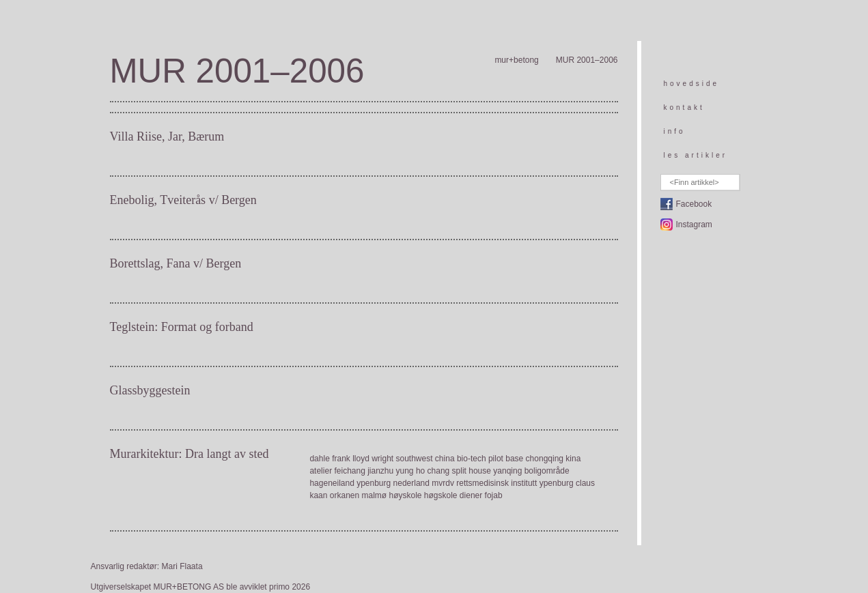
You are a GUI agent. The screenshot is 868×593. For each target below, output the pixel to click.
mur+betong (516, 60)
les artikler (696, 155)
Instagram (694, 225)
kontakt (684, 107)
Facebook (694, 204)
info (675, 131)
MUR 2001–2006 (587, 60)
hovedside (692, 84)
